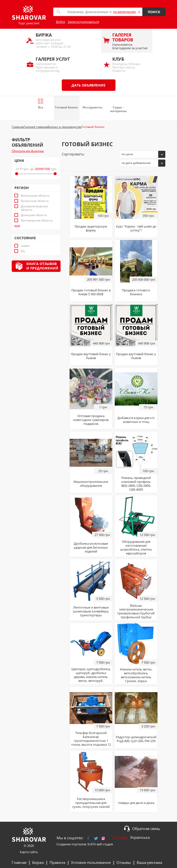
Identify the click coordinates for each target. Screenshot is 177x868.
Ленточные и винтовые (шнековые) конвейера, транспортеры (91, 611)
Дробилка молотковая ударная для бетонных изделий (91, 547)
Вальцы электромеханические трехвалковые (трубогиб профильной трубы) (136, 611)
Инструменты (92, 107)
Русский (120, 837)
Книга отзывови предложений (42, 266)
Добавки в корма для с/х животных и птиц (136, 420)
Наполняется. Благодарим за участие (130, 41)
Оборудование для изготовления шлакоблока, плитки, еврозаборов (136, 547)
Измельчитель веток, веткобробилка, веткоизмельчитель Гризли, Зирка (136, 675)
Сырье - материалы (118, 109)
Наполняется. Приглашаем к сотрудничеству (53, 64)
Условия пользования (91, 862)
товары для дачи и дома (136, 803)
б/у (23, 251)
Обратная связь (146, 829)
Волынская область (35, 201)
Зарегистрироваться (83, 22)
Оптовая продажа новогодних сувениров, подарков (91, 420)
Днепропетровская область (34, 208)
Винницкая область (35, 196)
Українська (140, 837)
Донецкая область (34, 215)
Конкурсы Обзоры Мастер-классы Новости (130, 64)
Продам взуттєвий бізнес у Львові (91, 356)
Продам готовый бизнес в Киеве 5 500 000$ (91, 292)
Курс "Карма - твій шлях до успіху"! (136, 228)
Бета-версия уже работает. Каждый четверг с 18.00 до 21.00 (53, 40)
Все (41, 104)
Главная (19, 862)
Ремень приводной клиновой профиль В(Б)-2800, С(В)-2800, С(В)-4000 (136, 484)
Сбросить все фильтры (28, 151)
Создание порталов (71, 844)
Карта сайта (29, 852)
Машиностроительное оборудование (91, 484)
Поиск (154, 12)
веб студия (105, 844)
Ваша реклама (149, 862)
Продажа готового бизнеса (136, 292)
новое (25, 246)
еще (17, 226)
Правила (57, 862)
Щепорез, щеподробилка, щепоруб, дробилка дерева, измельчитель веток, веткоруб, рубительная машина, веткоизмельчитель (91, 679)
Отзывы (124, 862)
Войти (61, 22)
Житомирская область (37, 220)
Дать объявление (88, 85)
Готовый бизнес (67, 107)
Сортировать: (73, 154)
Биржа (38, 862)
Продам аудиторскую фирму (91, 228)
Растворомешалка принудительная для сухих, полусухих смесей (91, 803)
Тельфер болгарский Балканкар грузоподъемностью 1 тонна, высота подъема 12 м (91, 741)
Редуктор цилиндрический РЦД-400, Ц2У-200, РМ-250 (136, 739)
